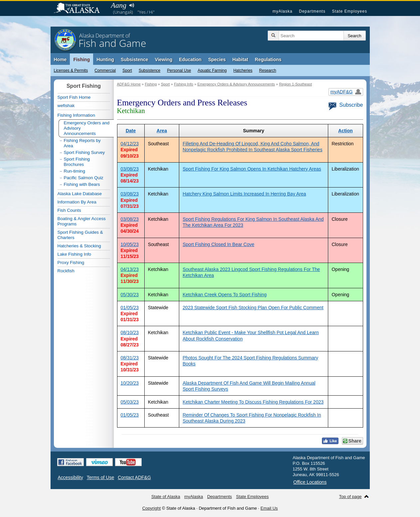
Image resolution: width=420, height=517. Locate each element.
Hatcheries (243, 70)
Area (162, 131)
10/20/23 (130, 383)
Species (217, 60)
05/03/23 (130, 402)
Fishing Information (76, 115)
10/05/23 (130, 244)
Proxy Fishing (71, 262)
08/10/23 (130, 332)
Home (60, 60)
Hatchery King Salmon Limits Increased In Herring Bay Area (244, 194)
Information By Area (77, 202)
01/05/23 (130, 308)
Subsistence (149, 70)
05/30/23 (130, 295)
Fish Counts (69, 210)
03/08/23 (130, 169)
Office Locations (310, 482)
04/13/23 (130, 269)
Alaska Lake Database (80, 194)
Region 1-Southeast (295, 84)
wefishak (66, 106)
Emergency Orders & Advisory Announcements (236, 84)
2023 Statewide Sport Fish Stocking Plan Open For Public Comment (253, 308)
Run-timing (74, 171)
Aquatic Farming (212, 70)
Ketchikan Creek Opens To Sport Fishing (225, 295)
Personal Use (179, 70)
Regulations (268, 60)
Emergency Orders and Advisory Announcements (87, 128)
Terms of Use (100, 477)
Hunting (105, 60)
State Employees (350, 11)
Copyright (152, 508)
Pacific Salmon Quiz (84, 178)
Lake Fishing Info (74, 254)
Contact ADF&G (134, 477)
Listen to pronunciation (132, 5)
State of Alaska (80, 9)
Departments (312, 11)
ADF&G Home (129, 84)
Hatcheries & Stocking (79, 246)
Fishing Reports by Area (82, 143)
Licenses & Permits (71, 70)
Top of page (350, 497)
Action (346, 131)
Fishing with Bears (82, 184)
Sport (127, 70)
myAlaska (282, 11)
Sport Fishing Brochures (77, 162)
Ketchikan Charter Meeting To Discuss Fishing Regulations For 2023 (253, 402)
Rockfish (66, 271)
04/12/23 (130, 144)
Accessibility (70, 477)
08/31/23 (130, 358)
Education (190, 60)
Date (131, 131)
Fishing (81, 60)
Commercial (105, 70)
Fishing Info (184, 84)
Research (268, 70)
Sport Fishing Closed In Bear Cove (218, 244)
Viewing (164, 60)
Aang (119, 5)
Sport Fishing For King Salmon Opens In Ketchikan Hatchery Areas (252, 169)
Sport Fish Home (74, 97)
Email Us (269, 508)
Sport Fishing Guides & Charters (80, 235)
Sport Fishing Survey (84, 152)
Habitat (240, 60)
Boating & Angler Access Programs (82, 221)
